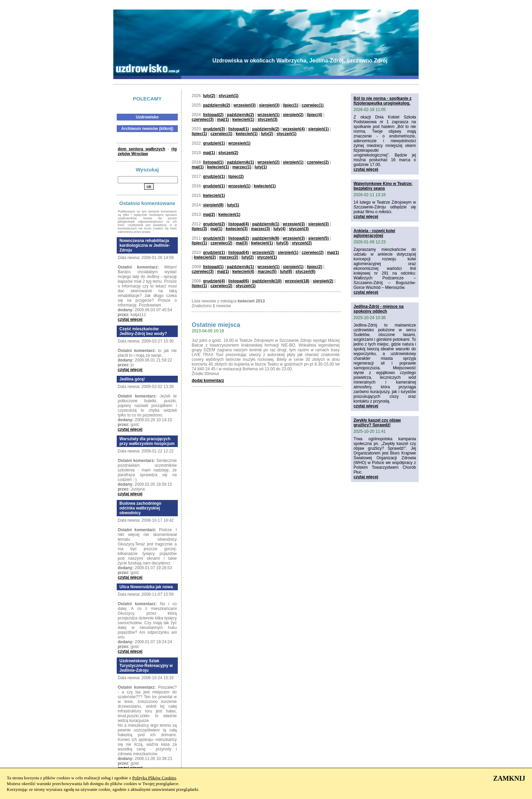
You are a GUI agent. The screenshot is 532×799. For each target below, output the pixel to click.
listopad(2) (213, 115)
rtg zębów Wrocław (147, 151)
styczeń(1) (229, 96)
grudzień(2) (214, 224)
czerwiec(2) (318, 162)
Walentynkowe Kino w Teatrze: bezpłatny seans (383, 186)
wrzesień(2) (269, 162)
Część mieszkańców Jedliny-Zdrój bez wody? (143, 331)
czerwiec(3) (203, 119)
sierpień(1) (318, 129)
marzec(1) (242, 167)
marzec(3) (261, 229)
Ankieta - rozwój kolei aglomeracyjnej (374, 233)
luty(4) (280, 229)
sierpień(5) (318, 238)
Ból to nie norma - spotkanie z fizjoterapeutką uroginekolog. (383, 101)
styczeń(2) (229, 153)
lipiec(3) (199, 229)
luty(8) (286, 272)
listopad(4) (239, 224)
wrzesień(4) (294, 129)
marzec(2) (229, 257)
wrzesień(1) (269, 115)
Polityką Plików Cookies (154, 778)
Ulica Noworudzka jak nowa (146, 587)
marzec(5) (267, 272)
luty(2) (209, 96)
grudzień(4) (214, 281)
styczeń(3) (268, 119)
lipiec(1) (291, 105)
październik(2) (216, 105)
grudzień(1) (214, 143)
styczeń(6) (306, 272)
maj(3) (242, 243)
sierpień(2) (293, 115)
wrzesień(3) (244, 105)
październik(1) (241, 162)
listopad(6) (239, 281)
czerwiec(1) (313, 105)
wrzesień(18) (297, 281)
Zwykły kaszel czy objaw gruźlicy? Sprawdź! (377, 423)
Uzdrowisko (147, 117)
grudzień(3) (214, 129)
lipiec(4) (314, 115)
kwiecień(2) (205, 257)
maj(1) (223, 119)
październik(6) (266, 238)
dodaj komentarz (208, 380)
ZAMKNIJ (509, 778)
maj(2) (209, 215)
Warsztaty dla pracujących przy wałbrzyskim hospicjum (147, 441)
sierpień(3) (269, 105)
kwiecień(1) (243, 119)
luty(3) (282, 243)
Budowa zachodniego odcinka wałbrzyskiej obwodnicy (140, 508)
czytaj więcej (130, 319)
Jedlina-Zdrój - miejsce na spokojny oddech (378, 309)
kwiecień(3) (237, 229)
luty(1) (261, 167)
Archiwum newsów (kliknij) (147, 129)
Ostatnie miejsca (216, 325)
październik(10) (267, 281)
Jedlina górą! (132, 379)
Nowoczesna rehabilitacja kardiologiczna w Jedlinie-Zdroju (145, 245)
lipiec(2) (236, 176)
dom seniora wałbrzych (141, 149)
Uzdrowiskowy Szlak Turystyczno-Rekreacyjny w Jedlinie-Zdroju (146, 666)
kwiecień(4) (243, 272)
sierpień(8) (213, 205)
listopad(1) (239, 129)
